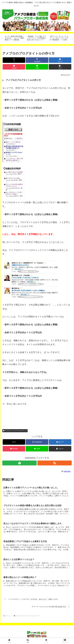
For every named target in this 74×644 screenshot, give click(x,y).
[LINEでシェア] (37, 67)
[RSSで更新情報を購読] (55, 463)
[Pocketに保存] (14, 67)
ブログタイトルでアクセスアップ (15, 431)
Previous (2, 39)
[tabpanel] (15, 38)
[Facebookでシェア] (37, 60)
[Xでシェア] (14, 60)
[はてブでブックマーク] (60, 60)
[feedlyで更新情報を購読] (19, 463)
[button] (60, 67)
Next (72, 39)
